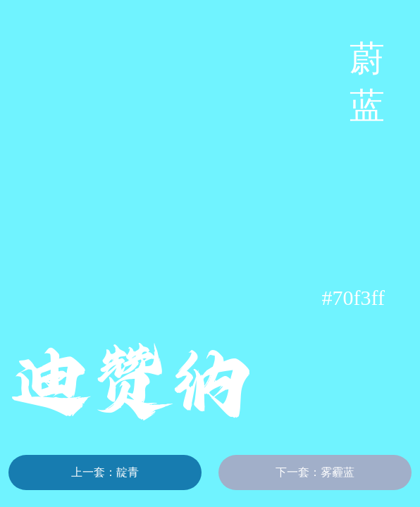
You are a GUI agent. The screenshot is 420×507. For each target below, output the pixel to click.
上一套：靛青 (105, 472)
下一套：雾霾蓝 (315, 472)
